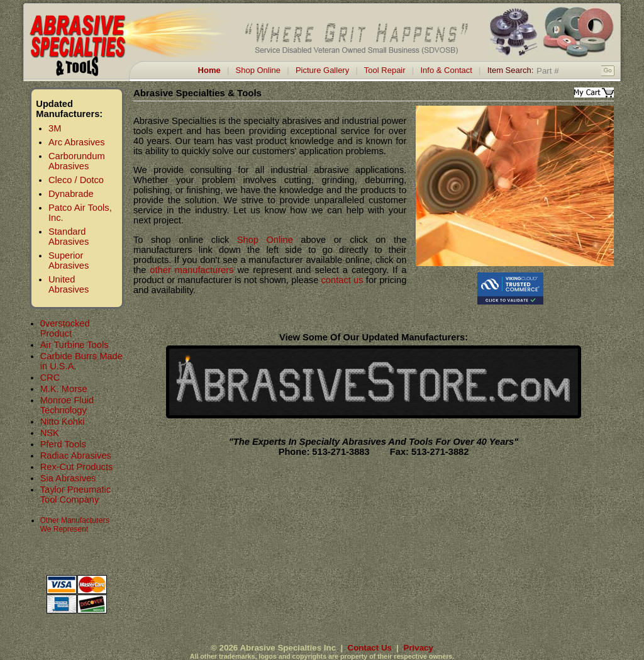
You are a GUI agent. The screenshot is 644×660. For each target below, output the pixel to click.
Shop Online (258, 70)
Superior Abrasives (69, 260)
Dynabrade (71, 194)
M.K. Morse (64, 389)
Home (209, 70)
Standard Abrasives (69, 237)
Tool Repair (385, 70)
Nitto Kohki (63, 422)
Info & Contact (446, 70)
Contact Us (370, 648)
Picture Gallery (322, 70)
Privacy (419, 648)
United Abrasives (69, 284)
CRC (50, 378)
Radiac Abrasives (76, 456)
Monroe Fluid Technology (67, 405)
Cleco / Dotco (76, 180)
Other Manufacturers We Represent (75, 525)
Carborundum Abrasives (77, 161)
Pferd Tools (63, 444)
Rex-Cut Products (77, 467)
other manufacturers (192, 270)
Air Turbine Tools (75, 345)
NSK (50, 433)
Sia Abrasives (68, 478)
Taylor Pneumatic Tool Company (75, 495)
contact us (342, 280)
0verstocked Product (65, 328)
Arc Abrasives (77, 142)
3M (55, 128)
